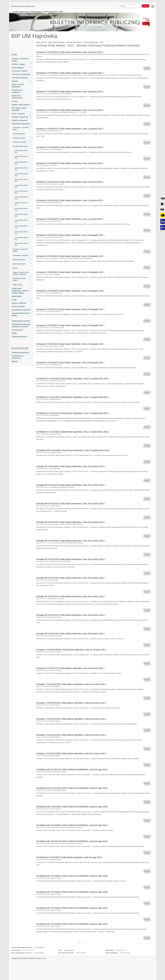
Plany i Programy (18, 114)
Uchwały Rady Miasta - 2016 (21, 209)
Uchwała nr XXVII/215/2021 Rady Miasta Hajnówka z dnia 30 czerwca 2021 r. (71, 703)
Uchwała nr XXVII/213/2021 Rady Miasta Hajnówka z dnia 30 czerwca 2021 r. (71, 735)
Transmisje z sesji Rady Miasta (21, 129)
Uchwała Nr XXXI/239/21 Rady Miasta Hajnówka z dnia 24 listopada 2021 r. (71, 272)
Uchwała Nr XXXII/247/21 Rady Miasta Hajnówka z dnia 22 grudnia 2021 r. (70, 129)
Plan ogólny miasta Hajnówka (19, 109)
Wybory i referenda (19, 303)
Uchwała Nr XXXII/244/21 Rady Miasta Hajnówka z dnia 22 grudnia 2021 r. (70, 182)
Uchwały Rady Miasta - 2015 (21, 215)
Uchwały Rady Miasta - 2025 (21, 157)
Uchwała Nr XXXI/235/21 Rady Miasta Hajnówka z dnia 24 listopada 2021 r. (71, 344)
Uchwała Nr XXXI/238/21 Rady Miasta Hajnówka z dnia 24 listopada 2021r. (70, 291)
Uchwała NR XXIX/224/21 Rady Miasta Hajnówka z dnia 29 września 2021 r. (71, 541)
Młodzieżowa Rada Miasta (19, 279)
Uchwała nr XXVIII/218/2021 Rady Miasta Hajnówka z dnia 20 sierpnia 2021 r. (72, 650)
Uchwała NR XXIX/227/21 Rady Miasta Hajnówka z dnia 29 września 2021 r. (71, 485)
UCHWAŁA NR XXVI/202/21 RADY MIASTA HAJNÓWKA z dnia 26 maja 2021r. (72, 924)
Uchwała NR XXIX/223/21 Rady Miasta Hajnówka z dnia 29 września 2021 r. (71, 559)
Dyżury (15, 268)
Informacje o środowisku (21, 74)
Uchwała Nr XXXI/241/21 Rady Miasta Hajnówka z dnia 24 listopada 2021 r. (71, 235)
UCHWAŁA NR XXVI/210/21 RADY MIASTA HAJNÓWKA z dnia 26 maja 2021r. (72, 788)
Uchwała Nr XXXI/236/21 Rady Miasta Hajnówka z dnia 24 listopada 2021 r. (71, 325)
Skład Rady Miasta (19, 264)
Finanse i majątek (18, 64)
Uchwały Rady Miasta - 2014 (21, 221)
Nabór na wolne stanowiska (18, 86)
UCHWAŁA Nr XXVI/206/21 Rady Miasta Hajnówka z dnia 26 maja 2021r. (69, 857)
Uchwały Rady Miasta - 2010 (21, 244)
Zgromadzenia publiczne (21, 310)
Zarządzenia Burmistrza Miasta (21, 314)
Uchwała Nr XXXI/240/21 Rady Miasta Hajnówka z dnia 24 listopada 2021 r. (71, 256)
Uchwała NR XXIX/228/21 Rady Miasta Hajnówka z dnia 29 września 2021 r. (71, 466)
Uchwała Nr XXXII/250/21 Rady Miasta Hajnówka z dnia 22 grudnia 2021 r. (70, 73)
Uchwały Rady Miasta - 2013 (21, 227)
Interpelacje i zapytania (21, 255)
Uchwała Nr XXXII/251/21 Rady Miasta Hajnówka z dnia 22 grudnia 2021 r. (70, 52)
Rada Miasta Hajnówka (56, 42)
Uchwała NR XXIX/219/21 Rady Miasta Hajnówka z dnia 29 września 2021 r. (71, 634)
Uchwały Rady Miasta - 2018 (21, 198)
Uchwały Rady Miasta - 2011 (21, 238)
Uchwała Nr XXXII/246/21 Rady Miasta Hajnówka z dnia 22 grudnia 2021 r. (70, 147)
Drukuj (153, 6)
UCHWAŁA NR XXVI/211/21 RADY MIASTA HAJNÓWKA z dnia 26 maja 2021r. (72, 770)
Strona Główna (41, 42)
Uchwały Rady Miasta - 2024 (21, 163)
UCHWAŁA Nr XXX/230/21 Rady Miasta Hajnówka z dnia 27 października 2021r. (73, 432)
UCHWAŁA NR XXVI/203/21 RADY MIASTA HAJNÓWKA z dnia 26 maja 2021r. (72, 908)
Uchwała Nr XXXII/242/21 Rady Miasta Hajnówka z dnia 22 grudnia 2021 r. (70, 219)
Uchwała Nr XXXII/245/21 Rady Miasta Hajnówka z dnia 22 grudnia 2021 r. (70, 163)
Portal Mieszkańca (19, 134)
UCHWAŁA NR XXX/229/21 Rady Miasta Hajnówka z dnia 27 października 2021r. (73, 450)
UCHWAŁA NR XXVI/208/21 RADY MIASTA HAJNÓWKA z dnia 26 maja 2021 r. (72, 825)
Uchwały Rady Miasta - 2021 (93, 42)
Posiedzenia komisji (20, 142)
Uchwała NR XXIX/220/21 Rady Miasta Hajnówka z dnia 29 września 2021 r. (71, 615)
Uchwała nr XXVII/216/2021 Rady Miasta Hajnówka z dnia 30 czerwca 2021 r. (71, 684)
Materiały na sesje (19, 138)
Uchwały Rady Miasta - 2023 (21, 169)
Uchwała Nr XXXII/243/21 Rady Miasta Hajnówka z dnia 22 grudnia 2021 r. (70, 200)
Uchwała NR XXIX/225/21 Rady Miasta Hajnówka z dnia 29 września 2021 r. (71, 522)
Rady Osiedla (17, 285)
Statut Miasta (17, 296)
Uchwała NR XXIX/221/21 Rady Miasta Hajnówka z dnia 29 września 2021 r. (71, 596)
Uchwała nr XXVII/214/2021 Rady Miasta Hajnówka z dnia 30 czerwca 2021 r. (71, 719)
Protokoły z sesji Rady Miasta (20, 250)
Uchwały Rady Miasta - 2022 (21, 175)
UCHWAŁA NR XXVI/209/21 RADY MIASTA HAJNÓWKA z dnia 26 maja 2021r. (72, 807)
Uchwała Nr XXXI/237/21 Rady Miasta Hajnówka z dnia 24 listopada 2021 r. (71, 309)
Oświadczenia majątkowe (17, 91)
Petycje (15, 101)
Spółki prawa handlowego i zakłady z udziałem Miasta (21, 291)
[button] (163, 198)
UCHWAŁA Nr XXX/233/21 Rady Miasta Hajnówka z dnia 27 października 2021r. (73, 379)
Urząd (14, 300)
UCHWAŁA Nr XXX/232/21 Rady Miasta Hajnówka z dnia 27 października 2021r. (73, 397)
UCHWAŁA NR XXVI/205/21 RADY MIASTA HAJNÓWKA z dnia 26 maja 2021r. (72, 876)
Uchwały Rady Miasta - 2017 (21, 204)
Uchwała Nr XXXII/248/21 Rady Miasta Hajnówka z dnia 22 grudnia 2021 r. (70, 110)
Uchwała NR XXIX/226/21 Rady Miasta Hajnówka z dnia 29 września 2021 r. (71, 504)
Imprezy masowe (18, 306)
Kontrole (15, 81)
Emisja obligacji (18, 68)
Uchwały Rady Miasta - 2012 (21, 233)
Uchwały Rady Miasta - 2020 (21, 186)
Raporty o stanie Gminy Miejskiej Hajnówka (21, 273)
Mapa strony (31, 6)
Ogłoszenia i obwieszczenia (17, 97)
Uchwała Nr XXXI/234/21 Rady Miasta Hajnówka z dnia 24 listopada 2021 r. (71, 363)
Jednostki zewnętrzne (20, 78)
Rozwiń (147, 68)
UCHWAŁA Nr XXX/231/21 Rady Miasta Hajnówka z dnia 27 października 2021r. (73, 413)
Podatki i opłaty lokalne (21, 105)
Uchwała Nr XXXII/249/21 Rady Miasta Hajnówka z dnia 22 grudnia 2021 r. (70, 92)
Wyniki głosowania (19, 260)
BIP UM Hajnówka (34, 36)
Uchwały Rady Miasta (74, 42)
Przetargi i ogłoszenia (20, 117)
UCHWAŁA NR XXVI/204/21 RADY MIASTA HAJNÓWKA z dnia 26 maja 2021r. (72, 892)
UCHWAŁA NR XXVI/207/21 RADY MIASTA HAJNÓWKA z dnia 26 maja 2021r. (72, 841)
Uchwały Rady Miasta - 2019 (21, 192)
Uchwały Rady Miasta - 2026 (21, 151)
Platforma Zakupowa (20, 120)
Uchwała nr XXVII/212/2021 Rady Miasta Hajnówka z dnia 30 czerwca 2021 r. (71, 753)
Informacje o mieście (20, 71)
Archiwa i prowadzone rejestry (20, 60)
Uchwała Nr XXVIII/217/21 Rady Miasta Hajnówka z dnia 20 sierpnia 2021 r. (71, 668)
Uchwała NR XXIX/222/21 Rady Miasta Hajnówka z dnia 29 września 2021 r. (71, 578)
